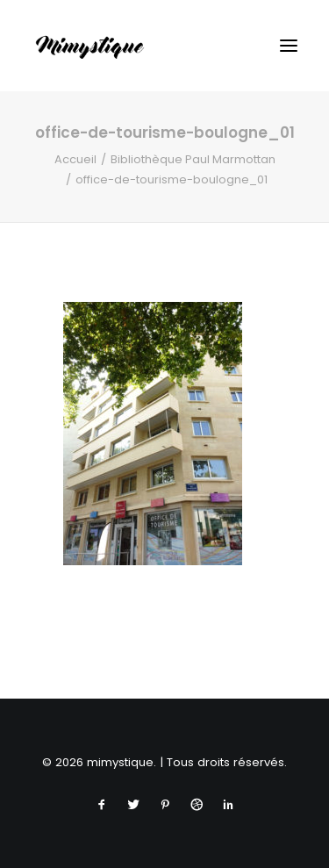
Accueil (75, 159)
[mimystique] (90, 46)
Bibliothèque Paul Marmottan (193, 159)
